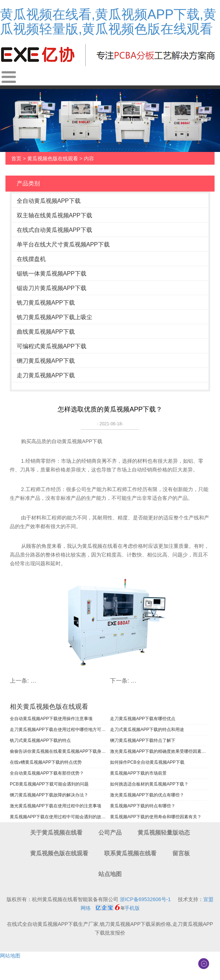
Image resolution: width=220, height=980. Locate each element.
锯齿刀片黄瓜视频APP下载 (52, 288)
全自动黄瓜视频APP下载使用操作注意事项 (51, 719)
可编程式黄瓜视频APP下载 (52, 346)
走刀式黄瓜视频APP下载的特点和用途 (147, 730)
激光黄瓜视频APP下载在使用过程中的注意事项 (56, 806)
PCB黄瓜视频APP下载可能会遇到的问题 (49, 784)
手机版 (132, 908)
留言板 (181, 853)
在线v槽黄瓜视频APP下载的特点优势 (46, 762)
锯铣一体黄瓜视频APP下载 (52, 274)
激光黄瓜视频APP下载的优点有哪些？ (147, 795)
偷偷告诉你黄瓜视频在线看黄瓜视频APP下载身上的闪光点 (58, 751)
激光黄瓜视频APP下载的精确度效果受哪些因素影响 (159, 751)
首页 (16, 158)
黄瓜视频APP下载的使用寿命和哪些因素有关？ (156, 817)
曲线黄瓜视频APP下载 (46, 332)
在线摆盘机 (31, 259)
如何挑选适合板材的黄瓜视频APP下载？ (149, 784)
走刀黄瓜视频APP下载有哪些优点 (143, 719)
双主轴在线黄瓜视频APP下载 (54, 215)
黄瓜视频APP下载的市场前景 (138, 773)
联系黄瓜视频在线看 (130, 853)
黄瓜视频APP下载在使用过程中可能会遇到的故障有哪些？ (58, 817)
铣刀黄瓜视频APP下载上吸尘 (54, 317)
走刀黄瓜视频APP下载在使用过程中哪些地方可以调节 (58, 730)
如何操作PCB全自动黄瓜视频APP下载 (147, 762)
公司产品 (110, 833)
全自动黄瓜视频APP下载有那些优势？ (47, 773)
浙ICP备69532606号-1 (145, 899)
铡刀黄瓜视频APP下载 (46, 361)
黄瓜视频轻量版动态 (164, 833)
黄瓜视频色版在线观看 (53, 158)
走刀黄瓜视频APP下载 (46, 375)
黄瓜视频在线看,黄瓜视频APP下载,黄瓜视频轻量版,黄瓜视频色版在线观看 (108, 22)
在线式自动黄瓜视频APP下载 (54, 230)
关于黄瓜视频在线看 (56, 833)
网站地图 (10, 956)
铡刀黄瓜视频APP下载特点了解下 (143, 740)
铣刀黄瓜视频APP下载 (46, 303)
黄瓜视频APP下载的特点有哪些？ (143, 806)
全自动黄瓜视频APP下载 (49, 201)
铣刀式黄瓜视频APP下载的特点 (40, 740)
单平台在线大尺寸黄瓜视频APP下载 (63, 244)
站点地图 (110, 874)
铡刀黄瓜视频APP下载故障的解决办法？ (49, 795)
